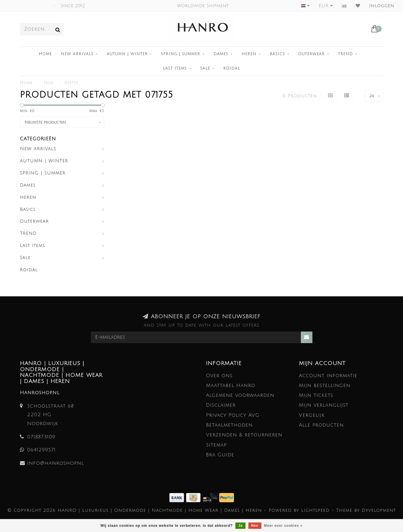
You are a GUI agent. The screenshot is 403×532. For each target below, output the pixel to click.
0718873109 (41, 437)
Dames (221, 54)
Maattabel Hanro (231, 385)
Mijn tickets (316, 395)
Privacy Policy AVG (233, 415)
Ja (240, 526)
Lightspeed (315, 510)
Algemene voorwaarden (240, 395)
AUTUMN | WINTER (127, 54)
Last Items (175, 68)
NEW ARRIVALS (77, 54)
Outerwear (312, 54)
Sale (205, 68)
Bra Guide (220, 455)
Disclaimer (221, 405)
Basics (277, 54)
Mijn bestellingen (325, 385)
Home (45, 54)
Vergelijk (312, 415)
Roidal (232, 68)
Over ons (219, 376)
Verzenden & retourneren (244, 435)
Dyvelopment (379, 510)
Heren (249, 54)
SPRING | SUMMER (181, 54)
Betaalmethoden (229, 425)
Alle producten (321, 425)
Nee (255, 526)
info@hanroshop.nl (56, 463)
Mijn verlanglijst (324, 405)
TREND (345, 54)
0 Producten (300, 96)
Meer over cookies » (283, 526)
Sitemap (216, 445)
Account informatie (328, 376)
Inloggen (382, 6)
